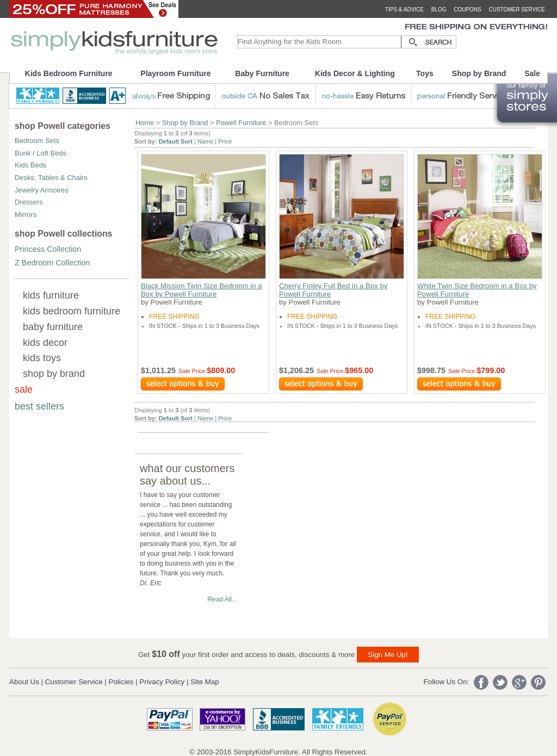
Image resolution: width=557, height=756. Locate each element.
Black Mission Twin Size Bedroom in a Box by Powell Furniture (202, 290)
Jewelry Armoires (42, 190)
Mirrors (26, 215)
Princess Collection (48, 249)
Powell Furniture (241, 123)
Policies (121, 682)
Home (145, 123)
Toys (425, 73)
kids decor (45, 343)
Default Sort (176, 141)
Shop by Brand (479, 73)
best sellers (39, 406)
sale (24, 389)
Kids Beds (30, 165)
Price (225, 141)
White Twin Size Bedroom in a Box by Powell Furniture (477, 290)
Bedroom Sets (37, 141)
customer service (517, 10)
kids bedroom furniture (72, 311)
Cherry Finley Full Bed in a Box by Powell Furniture (333, 290)
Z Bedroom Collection (52, 263)
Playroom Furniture (175, 73)
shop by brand (54, 374)
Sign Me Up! (388, 655)
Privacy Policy (162, 682)
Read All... (222, 599)
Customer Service (74, 682)
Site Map (205, 682)
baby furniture (53, 327)
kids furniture (51, 295)
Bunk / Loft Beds (41, 153)
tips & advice (404, 10)
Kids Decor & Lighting (355, 73)
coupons (468, 10)
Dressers (29, 202)
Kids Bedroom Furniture (69, 73)
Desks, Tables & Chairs (51, 178)
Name (205, 141)
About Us (24, 682)
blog (439, 10)
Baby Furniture (262, 73)
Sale (532, 73)
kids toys (42, 358)
